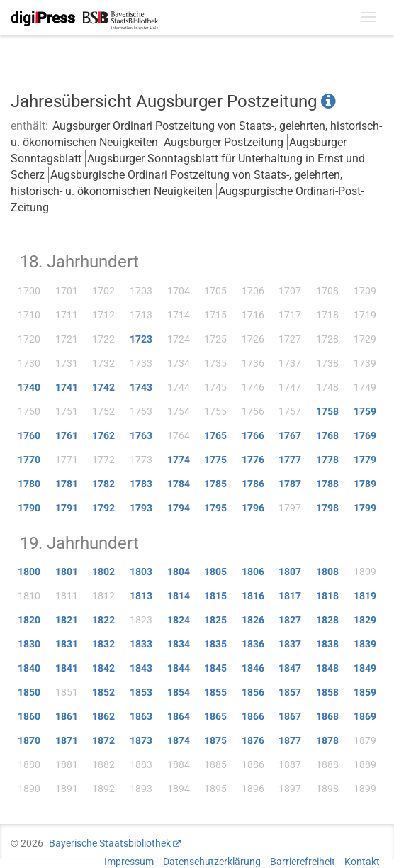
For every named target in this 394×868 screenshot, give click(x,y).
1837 (290, 644)
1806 (253, 572)
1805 (215, 572)
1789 (365, 484)
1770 (29, 460)
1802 (103, 572)
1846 (253, 668)
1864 (179, 716)
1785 (215, 484)
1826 (253, 620)
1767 (290, 435)
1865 (215, 716)
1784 (179, 484)
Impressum (129, 862)
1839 (365, 644)
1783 (141, 484)
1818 (327, 596)
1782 (103, 484)
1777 (290, 460)
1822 (103, 620)
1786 (253, 484)
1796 (253, 508)
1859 (365, 692)
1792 (103, 508)
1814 (179, 596)
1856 (253, 692)
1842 (103, 668)
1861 (67, 716)
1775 (215, 460)
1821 (67, 620)
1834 (179, 644)
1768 (327, 435)
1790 (29, 508)
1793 (141, 508)
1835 (215, 644)
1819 (365, 596)
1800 (29, 572)
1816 (253, 596)
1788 (327, 484)
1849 (365, 668)
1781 (67, 484)
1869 (365, 716)
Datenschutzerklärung (212, 862)
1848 (327, 668)
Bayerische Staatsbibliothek (110, 843)
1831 (67, 644)
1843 (141, 668)
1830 (29, 644)
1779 (365, 460)
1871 (67, 740)
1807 (290, 572)
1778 (327, 460)
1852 (103, 692)
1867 (290, 716)
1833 (141, 644)
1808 (327, 572)
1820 (29, 620)
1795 (215, 508)
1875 (215, 740)
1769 (365, 435)
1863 (141, 716)
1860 (29, 716)
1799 (365, 508)
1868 (327, 716)
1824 (179, 620)
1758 (327, 411)
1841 (67, 668)
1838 (327, 644)
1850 (29, 692)
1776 (253, 460)
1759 (365, 411)
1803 (141, 572)
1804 (179, 572)
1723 (141, 339)
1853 (141, 692)
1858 (327, 692)
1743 (141, 387)
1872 (103, 740)
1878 (327, 740)
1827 (290, 620)
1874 (179, 740)
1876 (253, 740)
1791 (67, 508)
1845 (215, 668)
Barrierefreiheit (303, 862)
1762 (103, 435)
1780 (29, 484)
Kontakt (362, 862)
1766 (253, 435)
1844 (179, 668)
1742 (103, 387)
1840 (29, 668)
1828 (327, 620)
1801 (67, 572)
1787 (290, 484)
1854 (179, 692)
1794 (179, 508)
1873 (141, 740)
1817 (290, 596)
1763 (141, 435)
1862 (103, 716)
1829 (365, 620)
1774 (179, 460)
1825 (215, 620)
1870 (29, 740)
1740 (29, 387)
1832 (103, 644)
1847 (290, 668)
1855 (215, 692)
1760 (29, 435)
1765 (215, 435)
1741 (67, 387)
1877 (290, 740)
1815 (215, 596)
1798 (327, 508)
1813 (141, 596)
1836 (253, 644)
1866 (253, 716)
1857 (290, 692)
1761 (67, 435)
